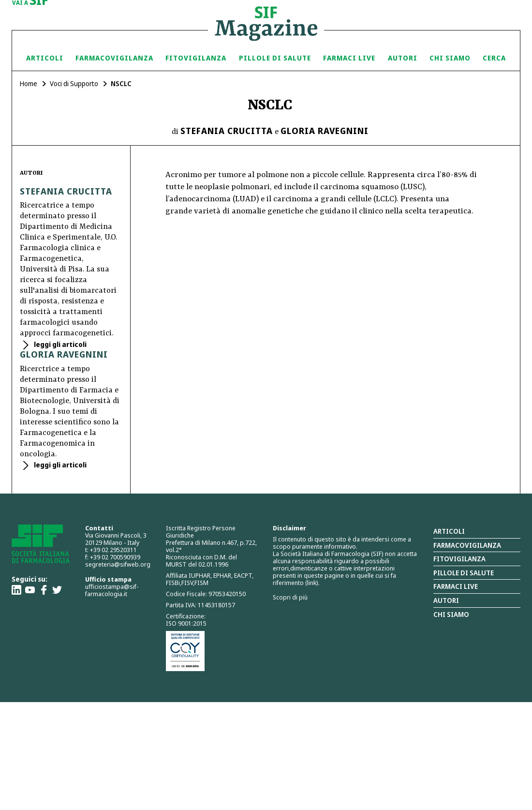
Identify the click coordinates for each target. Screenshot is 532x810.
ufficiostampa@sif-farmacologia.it (112, 590)
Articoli (45, 58)
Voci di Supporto (74, 83)
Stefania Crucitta (227, 131)
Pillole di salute (464, 573)
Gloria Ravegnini (325, 131)
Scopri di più (290, 597)
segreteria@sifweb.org (118, 564)
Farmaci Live (349, 58)
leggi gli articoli (59, 344)
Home (29, 83)
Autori (403, 58)
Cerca (494, 58)
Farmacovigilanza (114, 58)
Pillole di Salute (275, 58)
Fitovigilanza (196, 58)
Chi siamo (450, 58)
